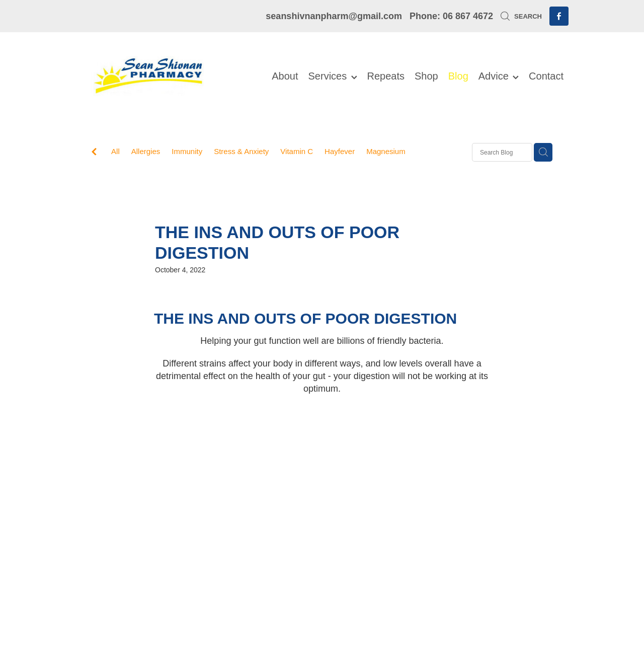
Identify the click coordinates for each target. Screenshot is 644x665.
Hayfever (340, 151)
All (115, 151)
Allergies (146, 151)
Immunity (187, 151)
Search (521, 16)
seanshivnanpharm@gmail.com (334, 16)
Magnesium (386, 151)
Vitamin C (297, 151)
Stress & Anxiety (241, 151)
